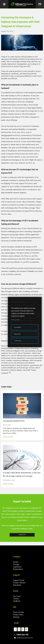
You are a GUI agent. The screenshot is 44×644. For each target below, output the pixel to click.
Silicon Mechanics (22, 4)
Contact (16, 599)
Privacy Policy (18, 615)
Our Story (17, 596)
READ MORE (8, 437)
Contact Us (22, 535)
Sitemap (16, 617)
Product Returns (19, 583)
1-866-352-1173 (21, 635)
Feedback (17, 601)
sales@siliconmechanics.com (23, 638)
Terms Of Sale (18, 612)
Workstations (18, 569)
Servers (16, 562)
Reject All (17, 334)
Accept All (17, 327)
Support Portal (19, 580)
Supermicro (17, 567)
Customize (18, 341)
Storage (16, 565)
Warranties (17, 585)
